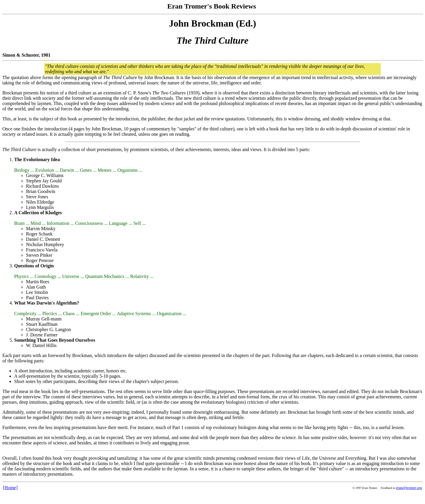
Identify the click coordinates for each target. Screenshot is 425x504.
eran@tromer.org (409, 488)
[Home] (10, 488)
